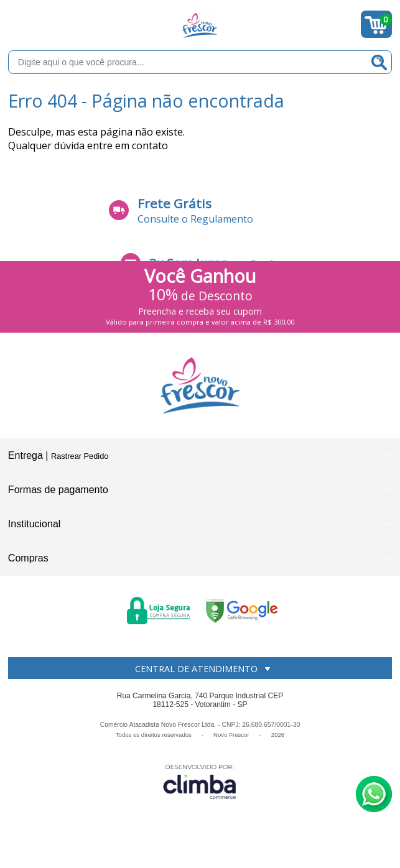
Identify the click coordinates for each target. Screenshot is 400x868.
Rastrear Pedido (80, 456)
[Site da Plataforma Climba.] (200, 781)
